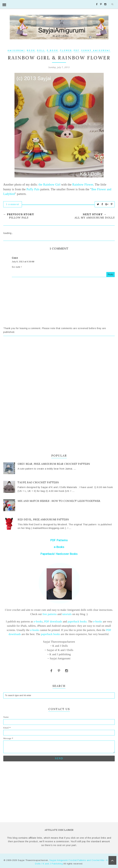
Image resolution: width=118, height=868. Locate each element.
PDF (77, 51)
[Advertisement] (59, 369)
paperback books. (78, 622)
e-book (53, 51)
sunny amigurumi (96, 51)
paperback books (50, 634)
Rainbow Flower (83, 185)
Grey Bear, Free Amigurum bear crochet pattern (54, 464)
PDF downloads (53, 622)
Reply (111, 274)
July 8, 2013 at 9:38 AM (23, 262)
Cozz (15, 258)
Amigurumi (16, 51)
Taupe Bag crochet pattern (38, 482)
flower (66, 51)
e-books (38, 622)
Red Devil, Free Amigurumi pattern (43, 519)
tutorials (67, 614)
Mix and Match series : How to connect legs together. (59, 501)
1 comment (13, 204)
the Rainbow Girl (49, 185)
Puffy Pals (33, 189)
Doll (41, 51)
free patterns (49, 614)
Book (31, 51)
